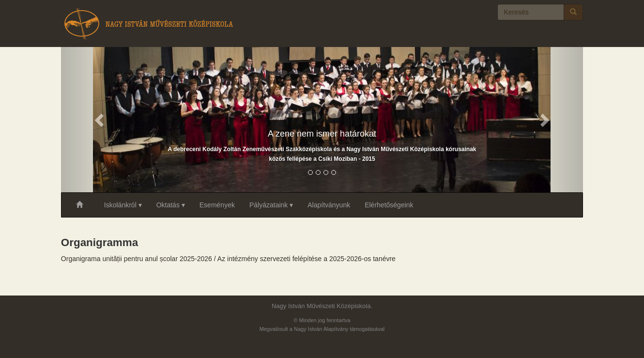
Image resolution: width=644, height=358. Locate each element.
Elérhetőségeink (389, 205)
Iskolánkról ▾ (123, 205)
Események (217, 205)
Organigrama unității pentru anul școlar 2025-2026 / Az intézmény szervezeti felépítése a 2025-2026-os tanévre (228, 259)
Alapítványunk (329, 205)
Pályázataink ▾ (271, 205)
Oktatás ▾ (171, 205)
